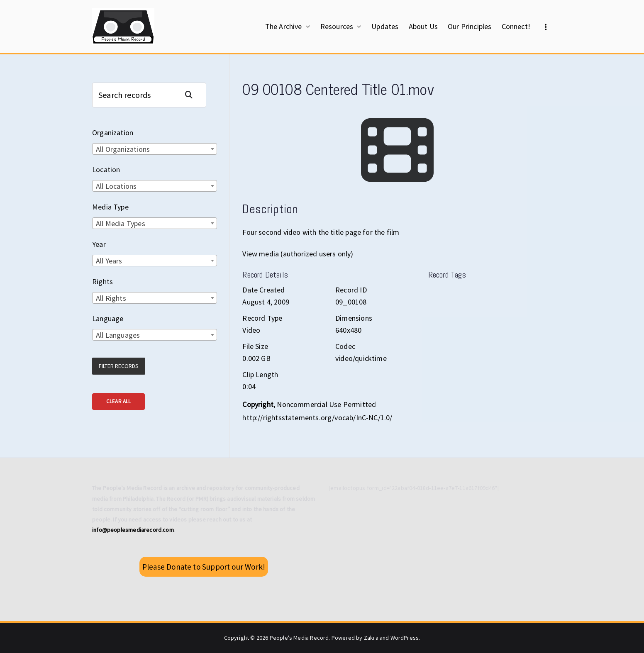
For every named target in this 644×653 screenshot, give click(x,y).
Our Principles (470, 26)
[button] (306, 27)
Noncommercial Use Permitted (326, 404)
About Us (423, 26)
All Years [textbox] (109, 261)
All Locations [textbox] (116, 186)
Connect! (516, 26)
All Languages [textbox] (118, 335)
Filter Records (119, 366)
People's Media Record (299, 638)
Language (108, 318)
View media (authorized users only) (298, 254)
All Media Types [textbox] (121, 223)
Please (204, 567)
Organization (113, 133)
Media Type (110, 207)
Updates (385, 26)
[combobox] (155, 149)
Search (192, 95)
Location (106, 169)
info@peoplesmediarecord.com (133, 530)
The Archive (288, 27)
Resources (341, 27)
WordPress (405, 638)
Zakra (371, 638)
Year (99, 244)
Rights (102, 281)
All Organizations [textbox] (123, 149)
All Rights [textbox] (111, 298)
